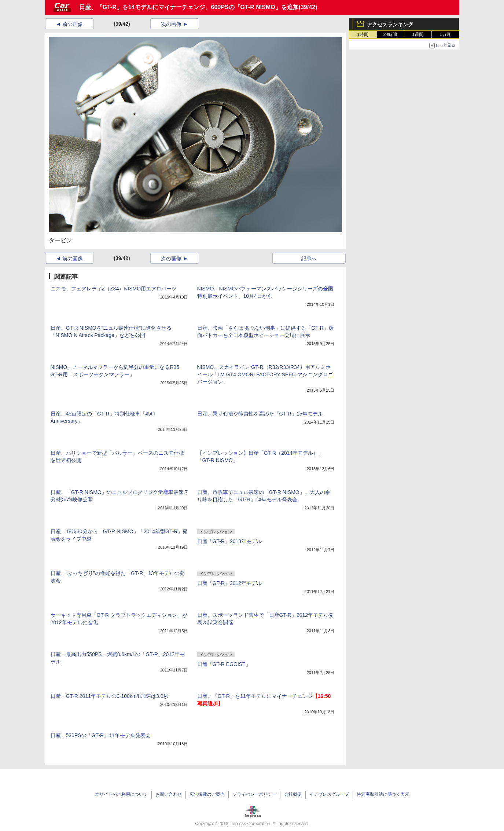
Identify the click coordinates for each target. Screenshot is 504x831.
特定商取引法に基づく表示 (383, 794)
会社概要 (293, 794)
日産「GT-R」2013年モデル (230, 541)
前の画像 (73, 24)
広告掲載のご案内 (207, 794)
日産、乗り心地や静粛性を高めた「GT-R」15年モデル (260, 414)
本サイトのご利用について (121, 794)
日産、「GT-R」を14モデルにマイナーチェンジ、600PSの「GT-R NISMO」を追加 (189, 7)
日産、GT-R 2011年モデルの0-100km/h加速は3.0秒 (110, 696)
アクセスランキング (390, 25)
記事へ (309, 259)
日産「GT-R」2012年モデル (230, 583)
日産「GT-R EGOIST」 (224, 664)
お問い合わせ (169, 794)
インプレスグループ (329, 794)
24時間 (390, 34)
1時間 (363, 34)
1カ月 (445, 34)
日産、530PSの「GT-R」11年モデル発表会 (101, 735)
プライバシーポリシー (254, 794)
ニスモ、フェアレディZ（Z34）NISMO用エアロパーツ (114, 289)
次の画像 (171, 24)
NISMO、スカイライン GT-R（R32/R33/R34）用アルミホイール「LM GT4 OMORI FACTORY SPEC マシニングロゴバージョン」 (265, 374)
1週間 (418, 34)
